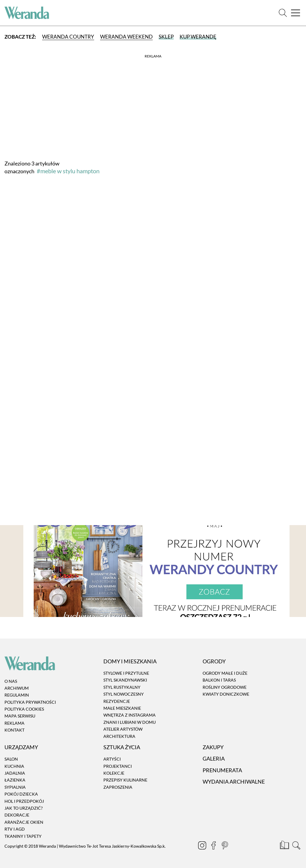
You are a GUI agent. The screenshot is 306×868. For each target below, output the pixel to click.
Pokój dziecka (21, 794)
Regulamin (17, 695)
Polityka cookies (24, 709)
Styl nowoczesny (124, 694)
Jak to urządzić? (24, 808)
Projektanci (118, 766)
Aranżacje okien (24, 822)
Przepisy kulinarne (125, 780)
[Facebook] (214, 846)
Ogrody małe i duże (225, 673)
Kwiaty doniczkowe (226, 694)
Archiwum (17, 688)
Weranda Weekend (126, 37)
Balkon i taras (219, 680)
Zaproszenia (118, 787)
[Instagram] (203, 846)
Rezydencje (117, 701)
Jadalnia (15, 773)
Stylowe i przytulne (126, 673)
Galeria (214, 758)
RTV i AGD (15, 829)
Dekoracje (17, 815)
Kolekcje (114, 773)
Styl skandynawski (125, 680)
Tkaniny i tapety (23, 836)
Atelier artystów (123, 729)
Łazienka (15, 780)
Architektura (119, 736)
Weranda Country (68, 37)
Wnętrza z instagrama (130, 715)
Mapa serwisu (20, 716)
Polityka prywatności (30, 702)
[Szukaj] (283, 13)
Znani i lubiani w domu (130, 722)
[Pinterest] (225, 846)
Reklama (14, 723)
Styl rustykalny (122, 687)
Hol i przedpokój (24, 801)
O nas (11, 681)
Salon (11, 759)
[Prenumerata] (285, 846)
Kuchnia (14, 766)
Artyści (112, 759)
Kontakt (14, 730)
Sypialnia (15, 787)
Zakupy (213, 747)
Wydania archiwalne (234, 782)
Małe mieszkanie (122, 708)
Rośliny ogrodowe (225, 687)
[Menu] (296, 13)
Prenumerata (222, 770)
